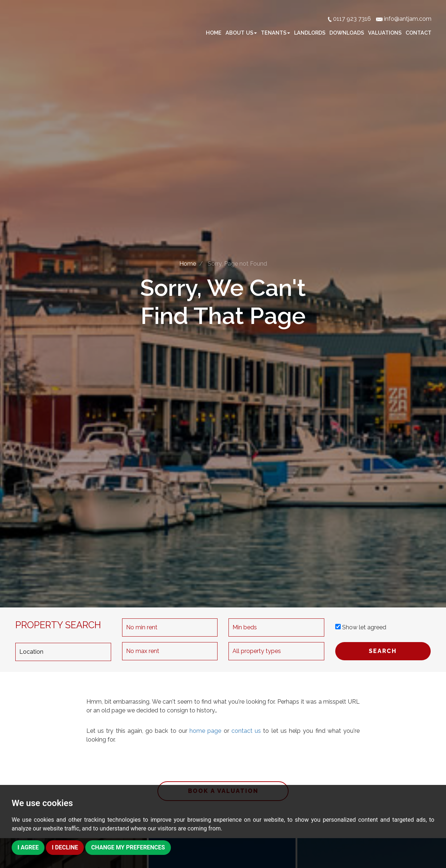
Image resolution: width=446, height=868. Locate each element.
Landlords (310, 33)
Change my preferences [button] (128, 847)
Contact (418, 33)
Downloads (347, 33)
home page (205, 731)
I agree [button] (28, 847)
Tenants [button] (275, 33)
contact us (246, 731)
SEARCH (383, 651)
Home (214, 33)
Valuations (385, 33)
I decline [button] (65, 847)
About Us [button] (241, 33)
